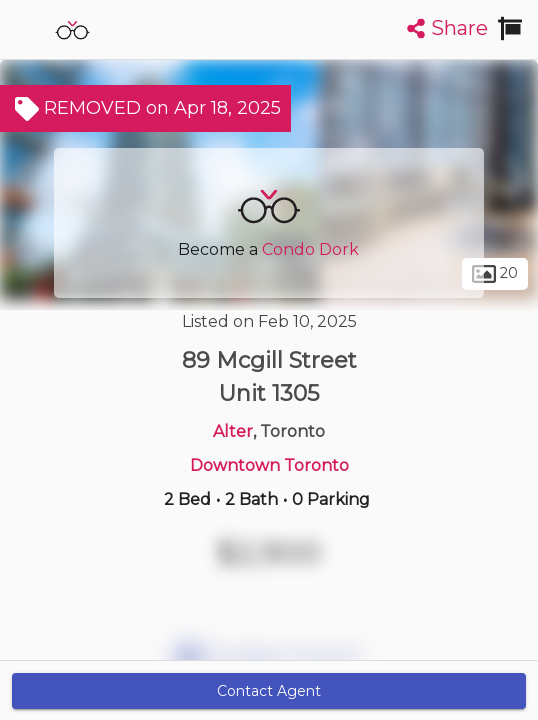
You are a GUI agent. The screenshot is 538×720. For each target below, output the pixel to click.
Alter (233, 431)
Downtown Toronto (269, 465)
